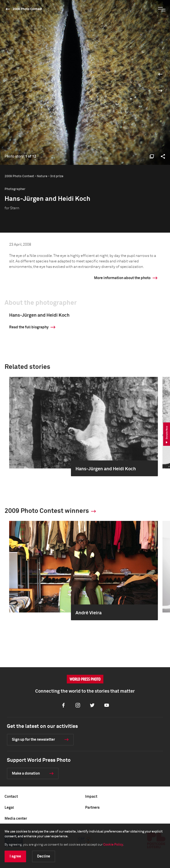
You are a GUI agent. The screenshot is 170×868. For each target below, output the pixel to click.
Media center (16, 819)
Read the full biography (29, 327)
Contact (11, 797)
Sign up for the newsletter (33, 740)
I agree (15, 856)
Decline (44, 856)
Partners (92, 808)
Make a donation (26, 773)
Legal (9, 808)
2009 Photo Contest (27, 9)
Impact (91, 797)
